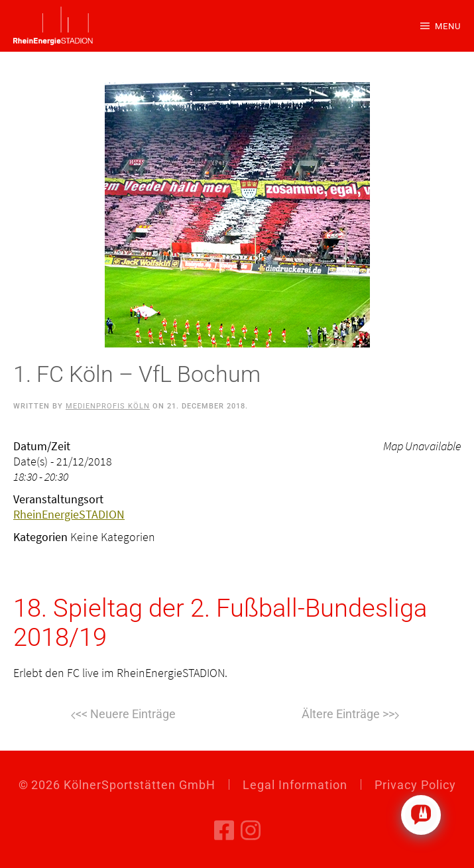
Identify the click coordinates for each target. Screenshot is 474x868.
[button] (441, 26)
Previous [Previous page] (123, 715)
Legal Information (295, 785)
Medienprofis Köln (108, 406)
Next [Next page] (350, 715)
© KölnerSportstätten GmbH (117, 785)
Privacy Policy (415, 785)
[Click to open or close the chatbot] (421, 815)
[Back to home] (53, 26)
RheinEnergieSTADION (69, 514)
